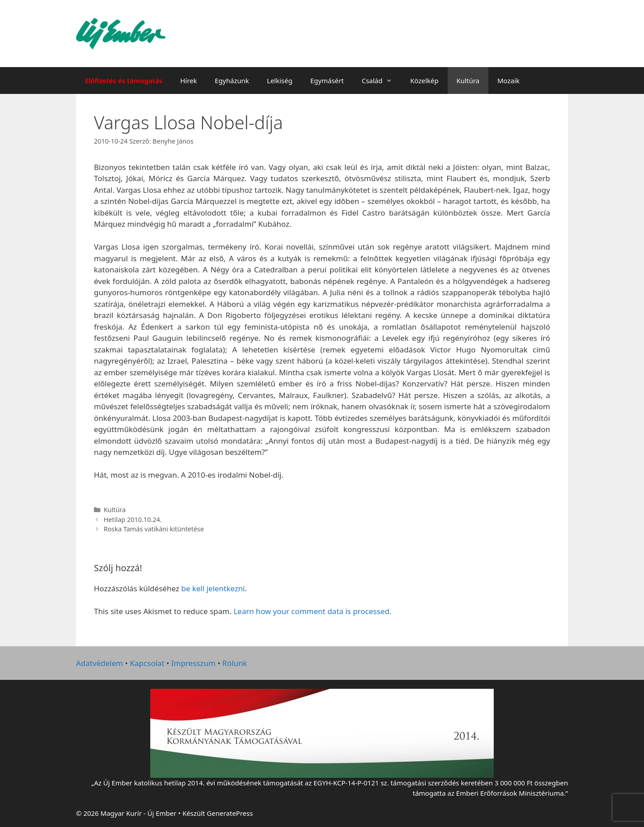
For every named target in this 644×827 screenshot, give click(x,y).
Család (382, 81)
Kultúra (468, 81)
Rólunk (235, 663)
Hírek (189, 81)
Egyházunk (232, 81)
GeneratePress (230, 813)
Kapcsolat (147, 663)
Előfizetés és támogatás (124, 81)
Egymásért (327, 81)
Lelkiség (280, 81)
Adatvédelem (100, 663)
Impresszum (193, 663)
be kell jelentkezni (213, 588)
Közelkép (424, 81)
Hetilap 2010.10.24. (133, 520)
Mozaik (508, 81)
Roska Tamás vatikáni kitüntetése (154, 529)
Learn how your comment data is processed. (312, 611)
